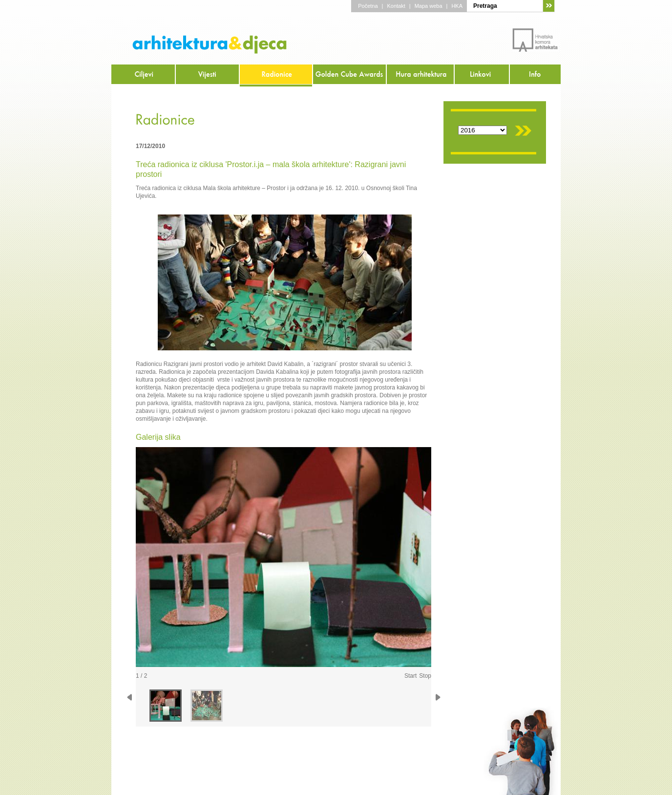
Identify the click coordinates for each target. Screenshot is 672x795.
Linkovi (482, 75)
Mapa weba (429, 6)
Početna (368, 6)
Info (535, 75)
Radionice (276, 75)
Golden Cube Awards (350, 75)
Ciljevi (144, 75)
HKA (457, 6)
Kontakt (396, 6)
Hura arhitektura (421, 75)
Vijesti (208, 75)
